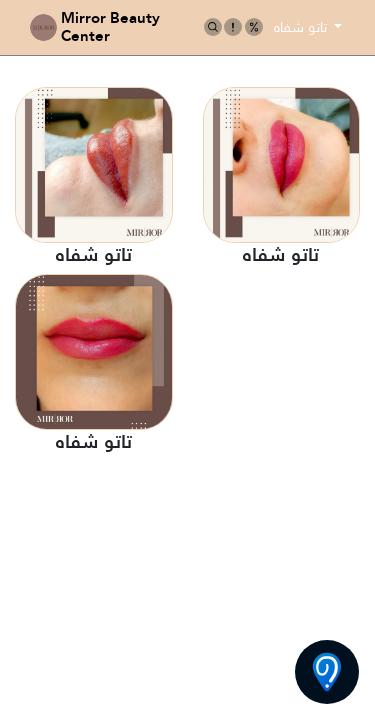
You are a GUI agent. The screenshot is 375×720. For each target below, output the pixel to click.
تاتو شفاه (302, 27)
